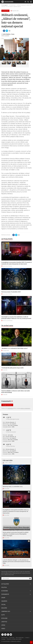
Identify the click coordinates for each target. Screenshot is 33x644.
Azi (3, 462)
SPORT (5, 556)
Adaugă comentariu (7, 405)
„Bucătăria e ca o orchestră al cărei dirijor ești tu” (15, 348)
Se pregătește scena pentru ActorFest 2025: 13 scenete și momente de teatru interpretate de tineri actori (16, 263)
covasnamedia (7, 2)
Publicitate (12, 638)
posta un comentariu (25, 408)
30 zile (10, 462)
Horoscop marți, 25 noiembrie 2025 (11, 292)
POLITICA (4, 587)
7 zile (6, 462)
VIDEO (3, 628)
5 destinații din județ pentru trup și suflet (12, 368)
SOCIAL (3, 604)
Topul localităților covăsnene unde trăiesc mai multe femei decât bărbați (16, 392)
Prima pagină (4, 5)
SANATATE (4, 601)
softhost (19, 641)
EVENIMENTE (5, 594)
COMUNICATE (6, 529)
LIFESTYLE (4, 622)
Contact (27, 638)
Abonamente (4, 638)
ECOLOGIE (4, 618)
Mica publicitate (20, 638)
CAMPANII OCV (6, 611)
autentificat (10, 408)
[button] (27, 64)
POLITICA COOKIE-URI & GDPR (14, 639)
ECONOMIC (5, 591)
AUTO (3, 615)
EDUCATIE (4, 608)
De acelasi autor (7, 326)
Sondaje (3, 639)
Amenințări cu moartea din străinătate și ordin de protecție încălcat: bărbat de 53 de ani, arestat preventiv (16, 318)
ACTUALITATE (5, 11)
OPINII (3, 625)
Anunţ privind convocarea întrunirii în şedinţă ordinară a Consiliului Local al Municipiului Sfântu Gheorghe (16, 534)
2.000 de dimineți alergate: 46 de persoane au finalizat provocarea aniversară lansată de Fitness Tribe (16, 562)
